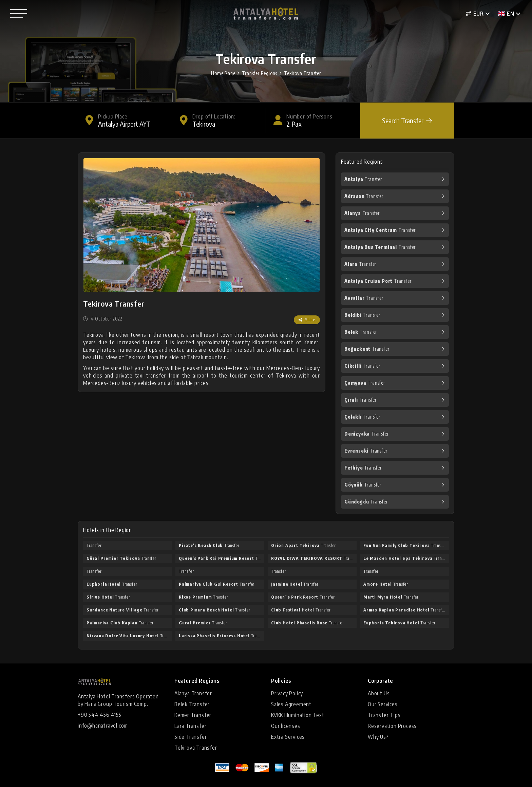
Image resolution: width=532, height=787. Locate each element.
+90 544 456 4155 (100, 715)
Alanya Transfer (193, 693)
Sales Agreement (291, 704)
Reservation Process (392, 726)
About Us (379, 693)
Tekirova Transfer (302, 73)
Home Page (223, 73)
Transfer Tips (384, 715)
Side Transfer (191, 737)
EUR (475, 14)
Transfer (363, 179)
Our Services (383, 704)
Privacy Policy (287, 693)
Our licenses (286, 726)
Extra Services (288, 737)
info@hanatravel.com (103, 726)
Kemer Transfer (193, 715)
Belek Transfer (192, 704)
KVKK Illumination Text (298, 715)
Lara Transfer (190, 726)
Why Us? (378, 737)
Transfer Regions (260, 73)
